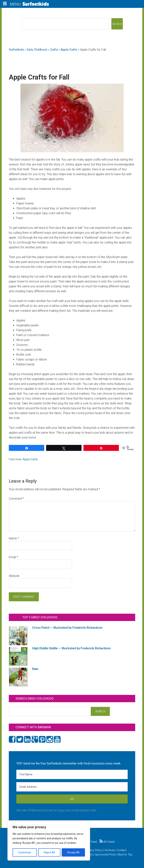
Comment (16, 499)
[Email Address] (72, 787)
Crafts (54, 50)
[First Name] (72, 774)
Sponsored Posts (105, 854)
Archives (110, 850)
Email (13, 557)
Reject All (49, 852)
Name (14, 538)
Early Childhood (37, 50)
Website (14, 576)
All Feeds (107, 842)
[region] (49, 841)
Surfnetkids (16, 50)
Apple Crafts (69, 50)
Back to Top (125, 854)
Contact (122, 850)
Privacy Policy (94, 850)
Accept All (73, 852)
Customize (25, 852)
